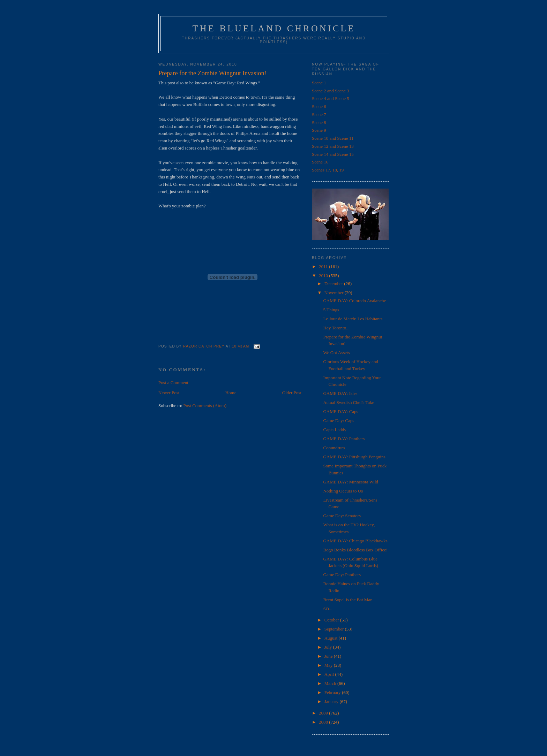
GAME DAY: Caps (340, 411)
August (332, 638)
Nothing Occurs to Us (343, 491)
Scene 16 (320, 162)
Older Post (292, 393)
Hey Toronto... (336, 328)
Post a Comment (173, 383)
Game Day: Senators (342, 516)
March (331, 683)
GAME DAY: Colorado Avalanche (354, 301)
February (333, 692)
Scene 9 (319, 130)
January (332, 701)
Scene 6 (319, 106)
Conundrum (334, 448)
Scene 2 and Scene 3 (331, 91)
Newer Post (169, 393)
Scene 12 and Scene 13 (333, 146)
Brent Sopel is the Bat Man (348, 600)
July (329, 647)
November (335, 293)
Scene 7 (319, 114)
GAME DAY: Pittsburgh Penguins (354, 457)
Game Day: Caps (339, 421)
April (330, 674)
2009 (324, 713)
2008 (324, 722)
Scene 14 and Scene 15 (333, 154)
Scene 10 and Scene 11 (333, 138)
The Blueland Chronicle (274, 28)
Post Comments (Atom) (205, 406)
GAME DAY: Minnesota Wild (351, 482)
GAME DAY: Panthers (344, 439)
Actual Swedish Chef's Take (349, 402)
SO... (328, 609)
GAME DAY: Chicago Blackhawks (355, 541)
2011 (324, 266)
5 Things (331, 310)
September (335, 629)
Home (231, 393)
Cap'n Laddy (335, 430)
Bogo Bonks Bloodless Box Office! (355, 550)
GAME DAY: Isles (340, 393)
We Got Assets (336, 353)
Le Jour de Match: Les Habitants (353, 319)
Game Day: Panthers (342, 575)
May (329, 665)
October (332, 620)
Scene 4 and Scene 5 (331, 98)
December (334, 284)
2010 (324, 276)
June (329, 656)
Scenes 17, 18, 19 (328, 170)
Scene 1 (319, 83)
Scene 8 (319, 123)
